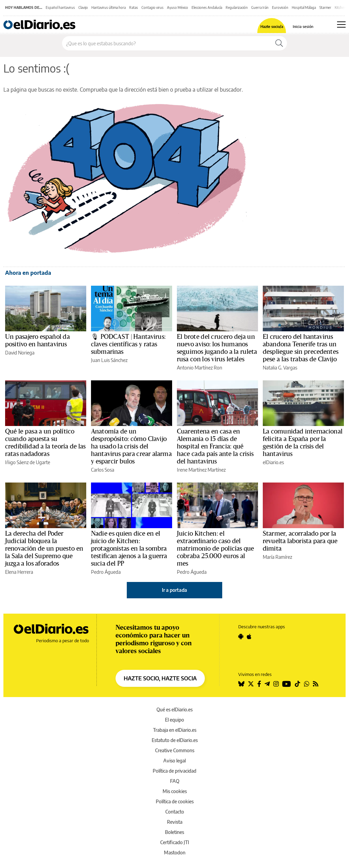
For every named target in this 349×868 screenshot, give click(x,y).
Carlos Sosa (103, 470)
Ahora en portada (28, 273)
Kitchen (340, 7)
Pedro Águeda (106, 572)
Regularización (237, 7)
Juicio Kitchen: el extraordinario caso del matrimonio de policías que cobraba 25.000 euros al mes (215, 549)
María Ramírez (277, 557)
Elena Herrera (19, 572)
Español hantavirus (60, 7)
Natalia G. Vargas (280, 368)
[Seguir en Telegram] (267, 684)
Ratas (134, 7)
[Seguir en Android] (241, 636)
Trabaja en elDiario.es (175, 730)
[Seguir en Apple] (249, 636)
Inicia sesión (303, 26)
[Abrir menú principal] (341, 25)
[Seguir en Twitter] (251, 684)
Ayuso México (178, 7)
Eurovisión (280, 7)
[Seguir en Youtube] (287, 684)
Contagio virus (153, 7)
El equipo (174, 720)
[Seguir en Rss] (316, 684)
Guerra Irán (260, 7)
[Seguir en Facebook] (259, 684)
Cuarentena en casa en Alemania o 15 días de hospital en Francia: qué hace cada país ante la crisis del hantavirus (215, 446)
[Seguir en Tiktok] (298, 684)
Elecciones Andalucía (207, 7)
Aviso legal (174, 761)
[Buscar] (279, 43)
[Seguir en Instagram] (276, 684)
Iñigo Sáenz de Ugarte (28, 462)
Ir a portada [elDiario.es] (174, 590)
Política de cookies (175, 801)
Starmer (325, 7)
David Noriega (20, 353)
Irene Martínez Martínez (201, 470)
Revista (175, 822)
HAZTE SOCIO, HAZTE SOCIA (160, 678)
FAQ (175, 781)
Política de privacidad (174, 771)
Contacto (175, 812)
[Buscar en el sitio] (167, 43)
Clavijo (83, 7)
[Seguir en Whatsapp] (307, 684)
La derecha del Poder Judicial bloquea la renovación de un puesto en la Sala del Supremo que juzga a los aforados (44, 549)
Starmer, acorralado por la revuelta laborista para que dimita (300, 541)
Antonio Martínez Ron (200, 368)
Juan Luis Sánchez (109, 360)
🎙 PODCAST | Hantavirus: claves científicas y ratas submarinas (128, 344)
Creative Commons (175, 750)
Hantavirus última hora (109, 7)
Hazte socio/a (272, 26)
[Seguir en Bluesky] (241, 684)
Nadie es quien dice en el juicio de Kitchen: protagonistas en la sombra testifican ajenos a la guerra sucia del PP (129, 549)
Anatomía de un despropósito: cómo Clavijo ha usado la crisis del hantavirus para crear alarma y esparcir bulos (131, 446)
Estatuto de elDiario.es (175, 740)
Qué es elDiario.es (174, 709)
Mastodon (175, 853)
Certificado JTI (175, 842)
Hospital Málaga (304, 7)
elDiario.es (273, 462)
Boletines (174, 832)
